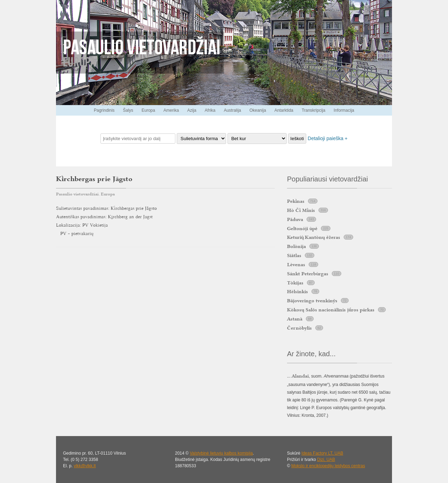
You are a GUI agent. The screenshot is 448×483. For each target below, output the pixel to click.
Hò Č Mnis (301, 210)
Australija (232, 110)
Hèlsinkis (297, 291)
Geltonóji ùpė (302, 228)
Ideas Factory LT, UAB (322, 453)
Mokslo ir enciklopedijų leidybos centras (328, 466)
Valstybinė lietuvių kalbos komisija (221, 453)
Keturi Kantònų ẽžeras (314, 237)
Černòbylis (299, 328)
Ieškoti (297, 139)
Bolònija (296, 246)
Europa (148, 110)
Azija (192, 110)
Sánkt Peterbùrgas (308, 274)
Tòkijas (295, 283)
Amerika (171, 110)
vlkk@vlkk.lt (85, 466)
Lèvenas (296, 264)
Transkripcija (314, 110)
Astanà (295, 319)
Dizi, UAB (326, 460)
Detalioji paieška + (328, 138)
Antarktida (284, 110)
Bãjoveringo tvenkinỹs (312, 301)
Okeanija (258, 110)
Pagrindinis (104, 110)
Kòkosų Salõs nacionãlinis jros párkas (331, 310)
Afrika (210, 110)
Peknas (296, 201)
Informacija (344, 110)
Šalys (128, 110)
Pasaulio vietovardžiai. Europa (85, 194)
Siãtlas (294, 255)
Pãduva (295, 219)
